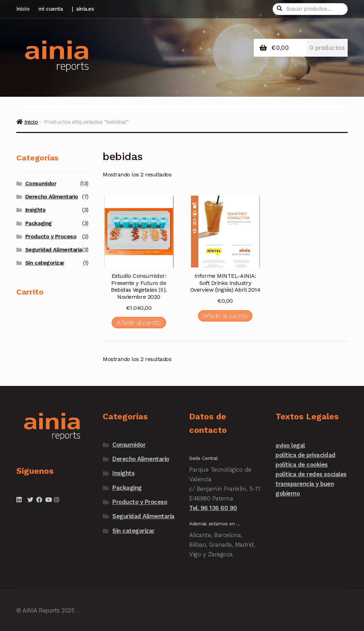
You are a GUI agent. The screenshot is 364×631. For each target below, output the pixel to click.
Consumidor (41, 184)
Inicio (31, 122)
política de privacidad (305, 455)
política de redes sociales (311, 474)
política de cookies (302, 465)
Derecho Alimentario (52, 197)
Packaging (39, 223)
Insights (35, 210)
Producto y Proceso (51, 237)
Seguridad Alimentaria (54, 250)
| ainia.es (83, 9)
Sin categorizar (45, 263)
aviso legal (290, 445)
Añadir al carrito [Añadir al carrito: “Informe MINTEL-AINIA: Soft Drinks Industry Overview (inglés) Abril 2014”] (225, 316)
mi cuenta (51, 9)
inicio (23, 9)
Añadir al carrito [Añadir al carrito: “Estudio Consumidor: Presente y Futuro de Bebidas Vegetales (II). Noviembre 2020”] (139, 322)
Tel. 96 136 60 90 (213, 508)
